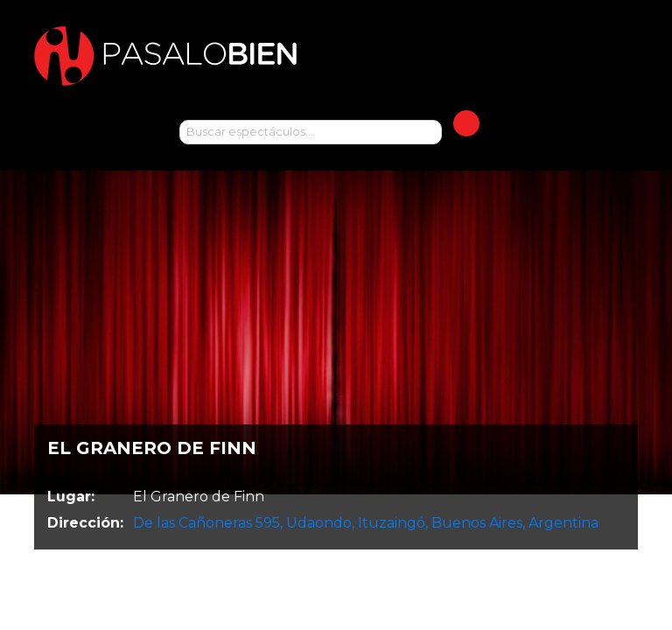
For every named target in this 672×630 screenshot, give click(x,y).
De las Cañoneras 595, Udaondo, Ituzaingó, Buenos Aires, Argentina (366, 523)
